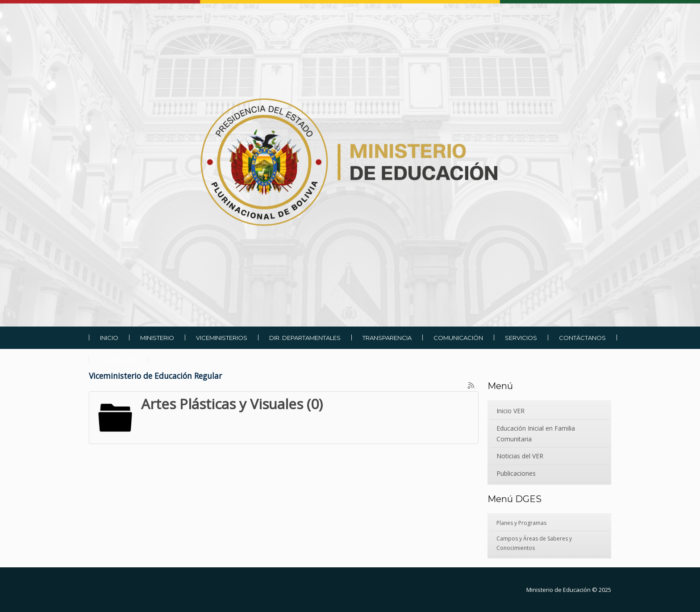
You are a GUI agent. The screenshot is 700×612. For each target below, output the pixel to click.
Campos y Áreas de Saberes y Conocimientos (534, 543)
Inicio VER (510, 411)
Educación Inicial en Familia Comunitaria (536, 434)
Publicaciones (516, 473)
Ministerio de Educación (558, 590)
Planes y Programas (521, 523)
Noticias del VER (520, 456)
